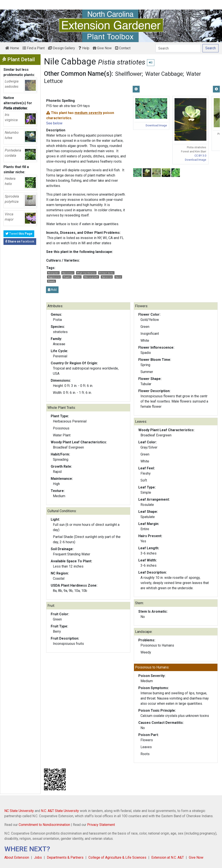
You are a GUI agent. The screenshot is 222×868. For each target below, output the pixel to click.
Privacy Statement (101, 825)
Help (84, 48)
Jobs (38, 857)
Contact (123, 48)
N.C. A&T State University (60, 811)
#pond (118, 277)
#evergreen (53, 273)
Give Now (102, 48)
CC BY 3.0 (200, 156)
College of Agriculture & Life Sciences (117, 857)
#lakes (77, 277)
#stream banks (106, 273)
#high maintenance (86, 273)
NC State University (19, 811)
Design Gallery (62, 48)
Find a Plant (34, 48)
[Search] (178, 48)
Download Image (156, 125)
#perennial (107, 277)
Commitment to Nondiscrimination (44, 825)
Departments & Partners (65, 857)
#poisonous (68, 273)
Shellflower (128, 74)
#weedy (51, 281)
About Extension (17, 857)
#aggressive (54, 277)
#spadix (67, 277)
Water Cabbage (164, 74)
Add (52, 290)
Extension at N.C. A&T (168, 857)
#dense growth (91, 277)
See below (54, 123)
